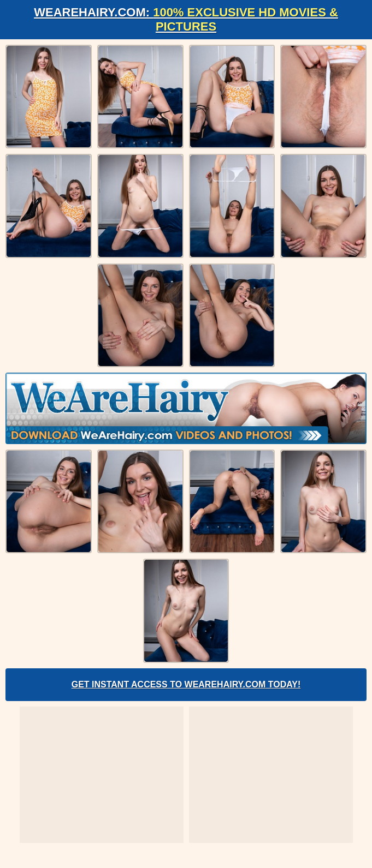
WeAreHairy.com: (186, 19)
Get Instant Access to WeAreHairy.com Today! (186, 684)
